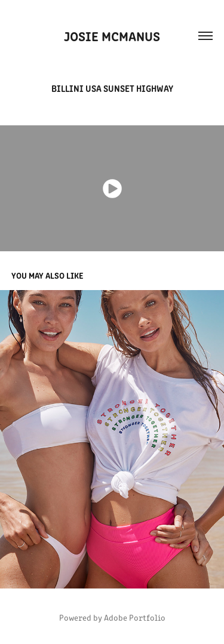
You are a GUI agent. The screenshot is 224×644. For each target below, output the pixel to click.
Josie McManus (112, 36)
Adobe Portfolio (135, 617)
